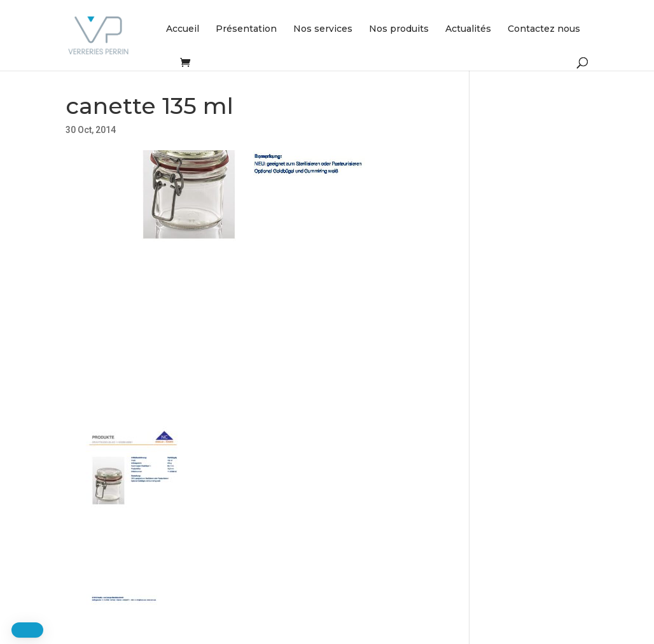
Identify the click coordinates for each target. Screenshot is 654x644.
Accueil (183, 29)
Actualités (468, 29)
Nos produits (399, 29)
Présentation (246, 29)
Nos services (323, 29)
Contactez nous (544, 29)
